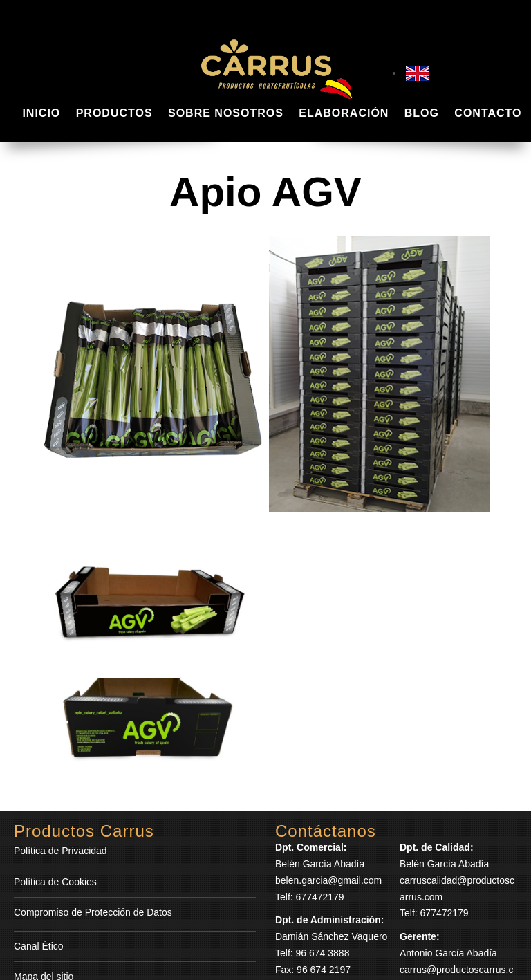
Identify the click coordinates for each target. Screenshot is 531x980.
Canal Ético (39, 946)
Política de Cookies (55, 882)
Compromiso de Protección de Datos (93, 912)
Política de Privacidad (60, 851)
